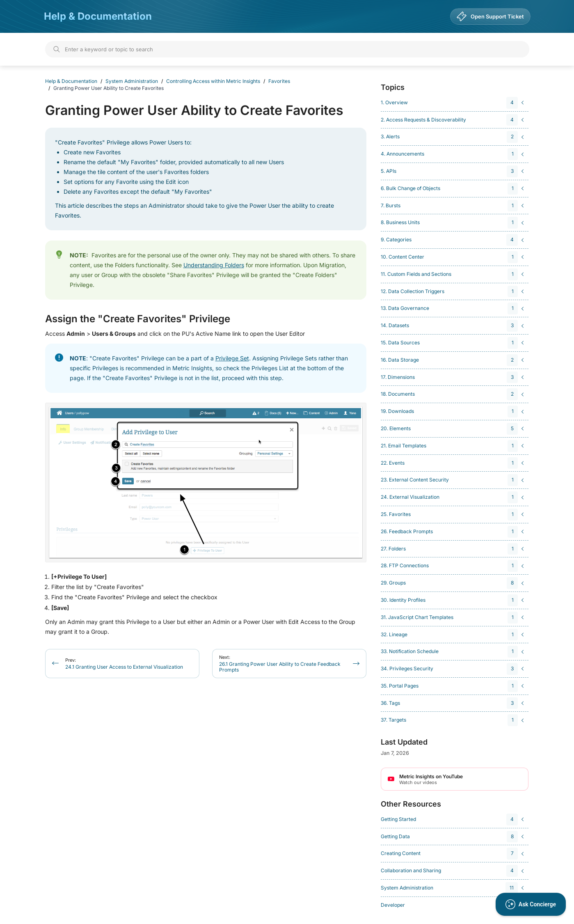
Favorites (279, 81)
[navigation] (453, 103)
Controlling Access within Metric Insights (213, 81)
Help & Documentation (98, 16)
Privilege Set (232, 358)
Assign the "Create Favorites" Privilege (138, 319)
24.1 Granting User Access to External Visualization (124, 664)
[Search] (287, 49)
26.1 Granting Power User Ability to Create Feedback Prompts (280, 664)
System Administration (132, 81)
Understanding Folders (214, 265)
